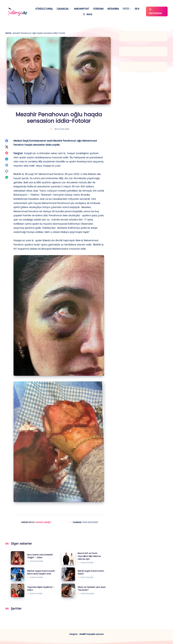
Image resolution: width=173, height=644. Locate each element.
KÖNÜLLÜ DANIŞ (44, 9)
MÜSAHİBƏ (113, 9)
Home (8, 33)
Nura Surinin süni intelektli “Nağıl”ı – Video (40, 556)
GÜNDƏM (98, 9)
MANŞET (48, 522)
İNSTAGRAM (155, 11)
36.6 (137, 9)
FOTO (126, 9)
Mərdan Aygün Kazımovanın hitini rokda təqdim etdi (41, 572)
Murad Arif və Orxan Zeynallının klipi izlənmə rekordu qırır (89, 556)
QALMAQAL (63, 9)
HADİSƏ (39, 522)
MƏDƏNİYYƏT (82, 9)
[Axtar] (87, 14)
